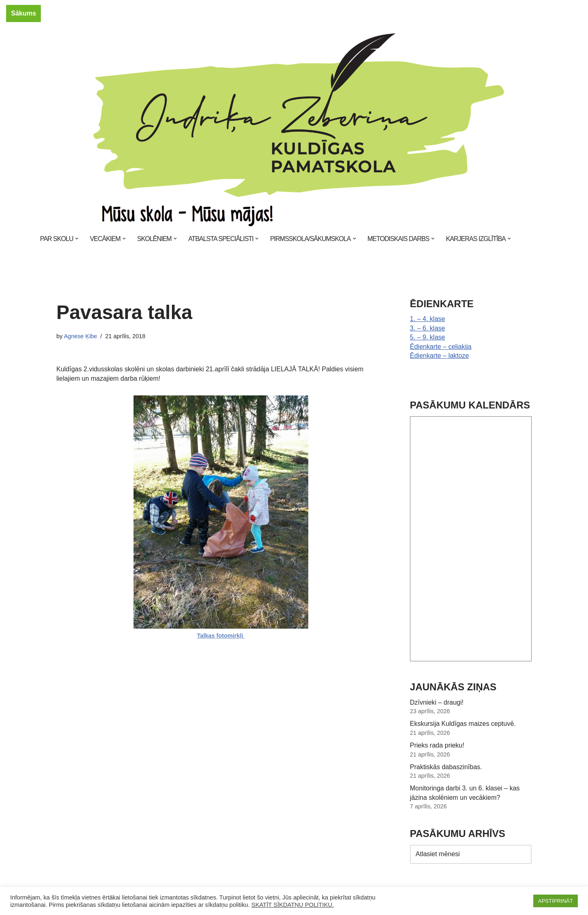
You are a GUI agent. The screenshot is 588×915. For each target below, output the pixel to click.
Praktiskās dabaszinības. (446, 767)
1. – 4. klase (428, 319)
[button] (77, 239)
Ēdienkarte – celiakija (441, 346)
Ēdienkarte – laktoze (440, 356)
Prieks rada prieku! (437, 745)
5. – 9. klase (428, 337)
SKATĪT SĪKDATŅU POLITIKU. (293, 905)
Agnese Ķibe (80, 336)
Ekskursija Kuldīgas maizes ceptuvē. (463, 724)
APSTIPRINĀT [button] (556, 901)
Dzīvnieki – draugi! (437, 702)
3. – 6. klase (428, 328)
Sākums (23, 13)
